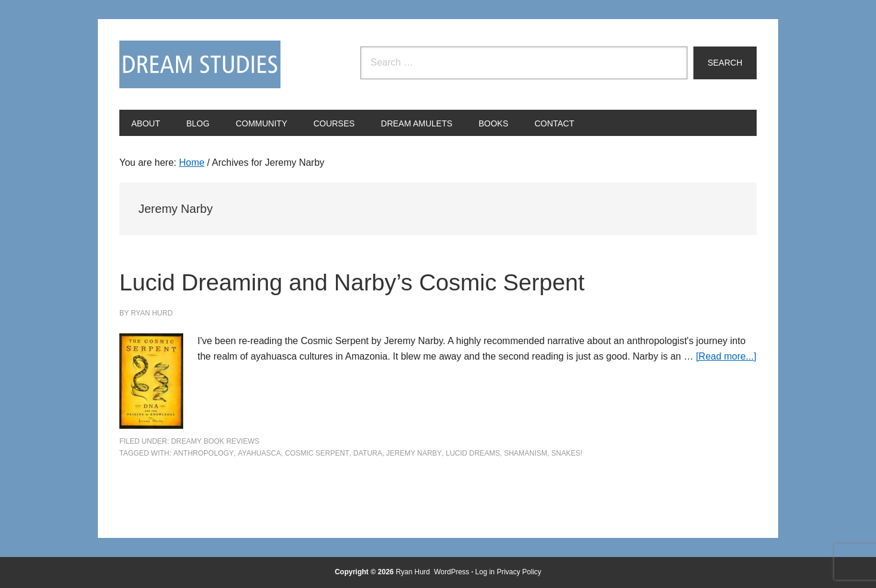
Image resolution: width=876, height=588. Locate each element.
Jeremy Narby (414, 453)
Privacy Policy (519, 572)
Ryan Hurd (414, 572)
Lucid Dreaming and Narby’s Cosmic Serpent (406, 281)
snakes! (567, 453)
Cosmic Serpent (317, 453)
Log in (485, 572)
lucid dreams (473, 453)
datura (368, 453)
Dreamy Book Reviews (215, 441)
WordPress (451, 572)
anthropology (203, 453)
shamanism (525, 453)
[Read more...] (726, 356)
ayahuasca (259, 453)
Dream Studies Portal (200, 64)
